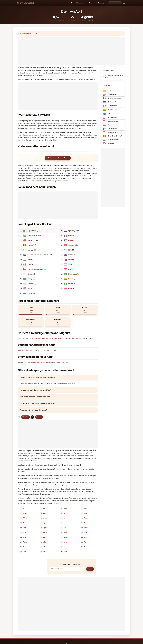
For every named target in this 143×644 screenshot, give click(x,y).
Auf (52, 350)
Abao (39, 362)
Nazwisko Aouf (112, 118)
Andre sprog (100, 3)
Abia (24, 547)
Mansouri (38, 339)
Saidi (20, 339)
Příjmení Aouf (112, 125)
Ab (32, 362)
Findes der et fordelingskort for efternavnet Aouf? (38, 403)
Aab (19, 362)
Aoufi (35, 350)
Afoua (25, 518)
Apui (86, 513)
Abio (45, 547)
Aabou (24, 362)
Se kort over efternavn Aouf (58, 158)
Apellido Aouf (112, 91)
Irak (69, 269)
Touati (31, 339)
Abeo (65, 537)
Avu (65, 528)
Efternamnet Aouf (113, 140)
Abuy (27, 350)
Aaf (65, 518)
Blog (91, 3)
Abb (67, 362)
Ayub (44, 350)
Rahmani (75, 339)
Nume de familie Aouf (115, 136)
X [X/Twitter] (32, 417)
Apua (65, 523)
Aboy (25, 552)
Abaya (53, 362)
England (30, 250)
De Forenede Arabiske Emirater (38, 255)
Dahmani (82, 339)
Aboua (25, 523)
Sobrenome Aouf (113, 114)
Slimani (25, 339)
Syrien (70, 264)
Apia (65, 542)
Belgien (30, 245)
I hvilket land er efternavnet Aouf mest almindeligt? (38, 378)
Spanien (71, 279)
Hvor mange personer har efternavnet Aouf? (35, 397)
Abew (25, 542)
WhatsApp (25, 417)
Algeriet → (91, 339)
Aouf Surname (112, 95)
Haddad (61, 339)
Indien (30, 260)
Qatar (70, 260)
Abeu (86, 537)
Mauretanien (72, 274)
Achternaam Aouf (113, 121)
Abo (65, 547)
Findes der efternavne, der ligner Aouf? (34, 410)
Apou (45, 528)
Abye (65, 552)
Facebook (39, 417)
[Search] (115, 3)
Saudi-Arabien (32, 236)
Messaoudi (53, 339)
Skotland (30, 284)
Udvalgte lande (81, 3)
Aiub (56, 350)
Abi (85, 542)
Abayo (63, 362)
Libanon (30, 274)
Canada (30, 264)
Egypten (71, 231)
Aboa (86, 547)
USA (70, 250)
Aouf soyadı (111, 143)
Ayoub (40, 350)
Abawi (43, 362)
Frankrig (71, 236)
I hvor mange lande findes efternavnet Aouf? (36, 390)
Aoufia (86, 518)
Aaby (28, 362)
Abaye (58, 362)
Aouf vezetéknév (113, 132)
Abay (48, 362)
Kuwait (70, 240)
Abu (24, 350)
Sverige (30, 279)
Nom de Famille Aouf (114, 98)
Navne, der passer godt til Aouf (114, 77)
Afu (31, 350)
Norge (30, 288)
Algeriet (30, 231)
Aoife (49, 350)
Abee (45, 537)
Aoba (25, 532)
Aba (35, 362)
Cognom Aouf (112, 110)
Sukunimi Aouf (112, 129)
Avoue (45, 518)
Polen (70, 288)
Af (64, 513)
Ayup (45, 532)
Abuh (25, 528)
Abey (45, 542)
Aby (45, 552)
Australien (72, 255)
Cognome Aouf (112, 106)
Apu (45, 523)
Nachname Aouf (113, 102)
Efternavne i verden (26, 33)
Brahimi (45, 339)
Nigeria (71, 284)
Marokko (30, 240)
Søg (90, 569)
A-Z (71, 3)
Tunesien (71, 245)
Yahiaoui (68, 339)
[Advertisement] (72, 51)
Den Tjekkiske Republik (35, 269)
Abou (20, 350)
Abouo (86, 528)
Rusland (30, 293)
